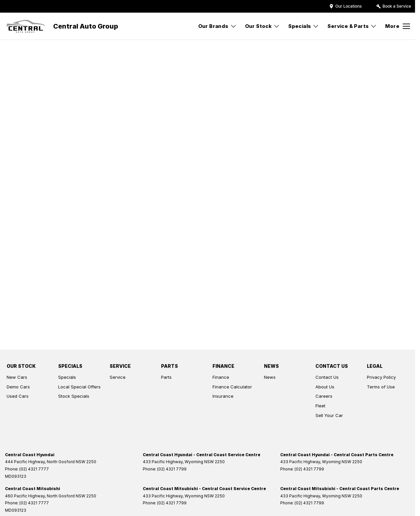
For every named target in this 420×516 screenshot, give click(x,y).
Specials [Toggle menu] (304, 26)
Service (118, 377)
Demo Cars (18, 387)
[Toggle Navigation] (398, 26)
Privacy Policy (381, 377)
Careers (324, 396)
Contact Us (327, 377)
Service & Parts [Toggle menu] (352, 26)
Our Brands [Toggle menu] (217, 26)
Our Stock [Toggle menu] (263, 26)
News (270, 377)
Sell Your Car (329, 415)
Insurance (223, 396)
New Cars (17, 377)
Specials (67, 377)
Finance (221, 377)
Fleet (320, 406)
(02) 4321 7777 (34, 469)
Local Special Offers (79, 387)
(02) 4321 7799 (172, 469)
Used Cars (18, 396)
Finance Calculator (232, 387)
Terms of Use (381, 387)
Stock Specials (74, 396)
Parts (166, 377)
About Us (325, 387)
